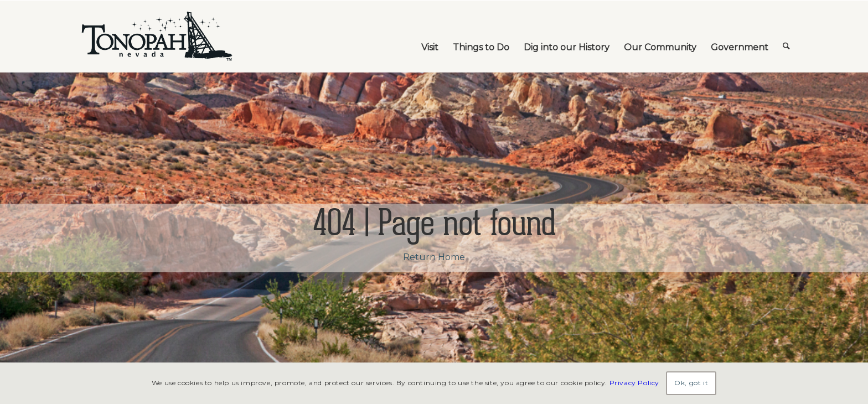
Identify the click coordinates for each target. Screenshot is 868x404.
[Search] (786, 37)
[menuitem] (430, 37)
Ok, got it (691, 383)
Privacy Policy (634, 383)
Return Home (434, 257)
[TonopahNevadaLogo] (156, 37)
